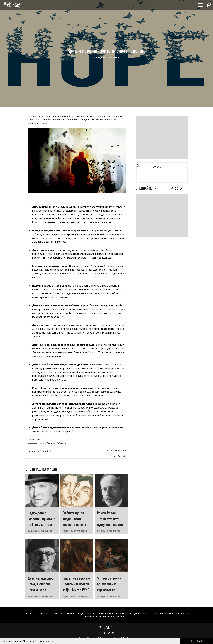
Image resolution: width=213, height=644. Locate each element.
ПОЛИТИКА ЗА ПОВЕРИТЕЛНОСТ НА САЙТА (166, 613)
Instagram (124, 456)
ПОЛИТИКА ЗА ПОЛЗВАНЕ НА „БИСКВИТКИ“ (107, 617)
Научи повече (45, 641)
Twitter (115, 456)
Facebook (110, 456)
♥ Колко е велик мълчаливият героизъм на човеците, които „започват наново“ (111, 590)
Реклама (30, 613)
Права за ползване (63, 613)
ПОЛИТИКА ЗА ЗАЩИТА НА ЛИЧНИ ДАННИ (119, 613)
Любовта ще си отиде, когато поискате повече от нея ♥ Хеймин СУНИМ (76, 525)
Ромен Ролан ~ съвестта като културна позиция (110, 519)
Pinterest (109, 633)
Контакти (43, 613)
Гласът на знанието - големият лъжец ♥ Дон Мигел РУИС (76, 584)
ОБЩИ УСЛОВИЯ (85, 613)
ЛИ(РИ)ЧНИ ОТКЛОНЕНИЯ (107, 57)
